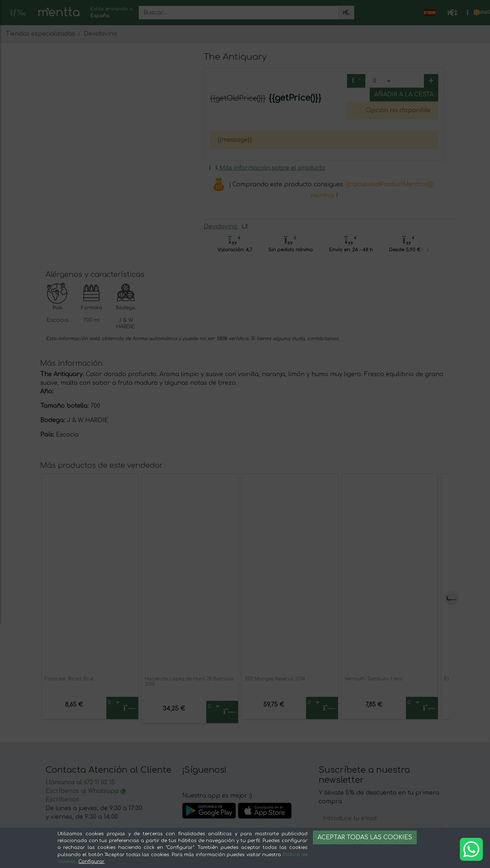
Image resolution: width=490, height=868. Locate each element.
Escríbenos (62, 800)
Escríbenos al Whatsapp (86, 791)
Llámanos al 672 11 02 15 (80, 782)
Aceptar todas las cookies (365, 837)
